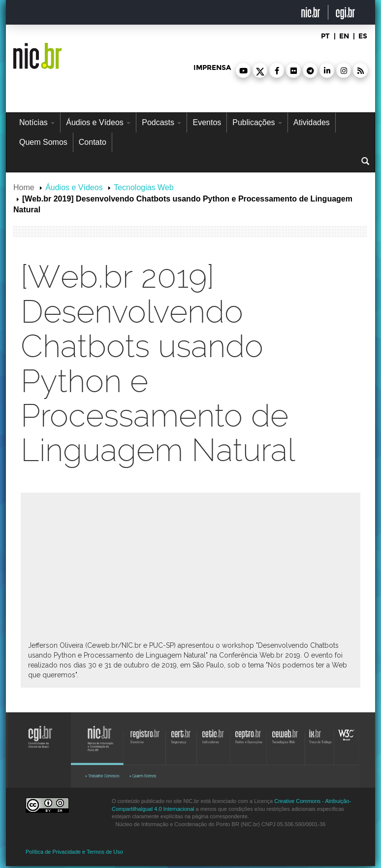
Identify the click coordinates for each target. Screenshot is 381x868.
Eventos (207, 122)
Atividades (312, 122)
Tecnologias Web (144, 187)
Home (24, 187)
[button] (243, 70)
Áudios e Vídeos (98, 122)
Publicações (257, 122)
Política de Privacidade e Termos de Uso (74, 852)
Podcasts (161, 122)
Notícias (37, 122)
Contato (93, 142)
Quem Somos (43, 142)
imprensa (212, 68)
